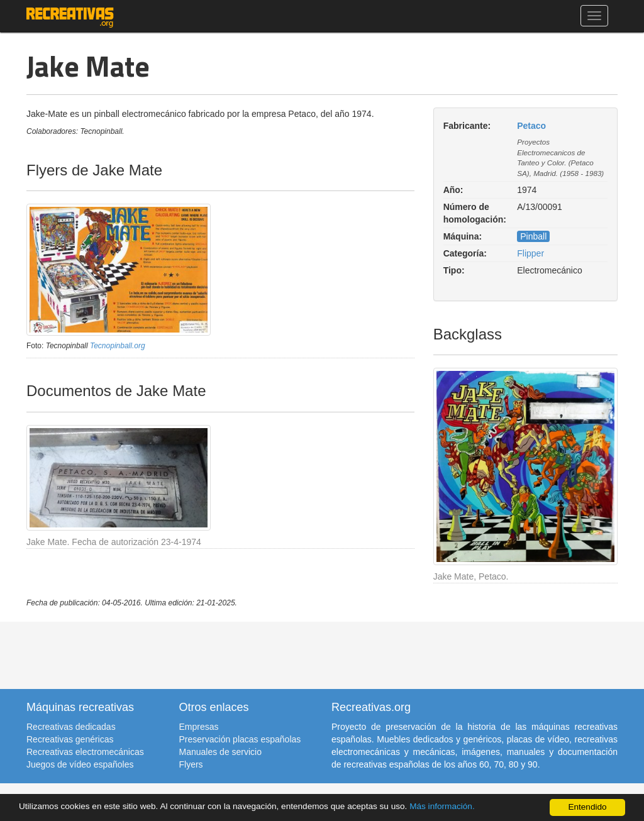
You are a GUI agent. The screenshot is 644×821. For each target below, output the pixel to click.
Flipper (530, 253)
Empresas (199, 727)
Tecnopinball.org (118, 346)
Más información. (442, 806)
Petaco (531, 126)
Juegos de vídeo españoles (80, 764)
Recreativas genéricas (70, 739)
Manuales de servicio (221, 752)
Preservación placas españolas (240, 739)
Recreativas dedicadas (71, 727)
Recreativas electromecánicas (85, 752)
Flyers (191, 764)
